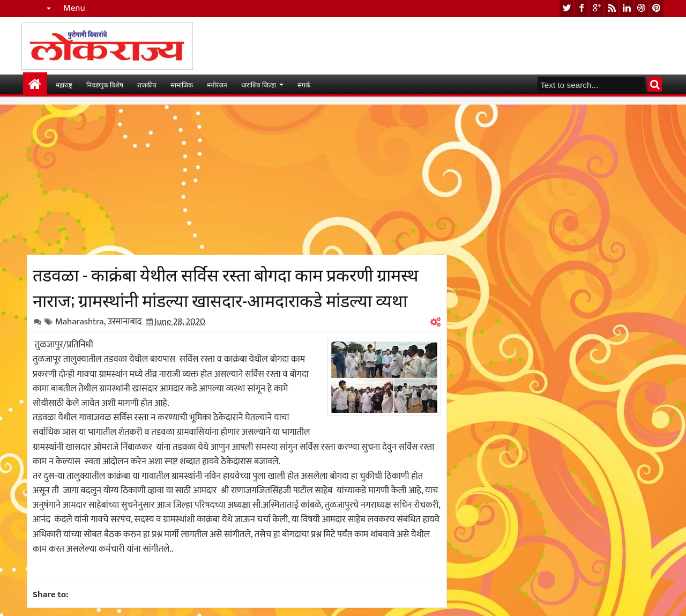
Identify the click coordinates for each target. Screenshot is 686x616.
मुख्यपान (35, 84)
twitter (566, 8)
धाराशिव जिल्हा (259, 84)
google (596, 8)
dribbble (642, 8)
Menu (74, 8)
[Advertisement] (237, 180)
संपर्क (304, 84)
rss (612, 8)
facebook (581, 8)
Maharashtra (80, 322)
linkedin (627, 8)
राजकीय (147, 84)
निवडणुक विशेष (105, 84)
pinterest (657, 8)
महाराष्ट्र (64, 84)
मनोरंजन (217, 84)
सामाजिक (182, 84)
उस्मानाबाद (124, 322)
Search (655, 84)
